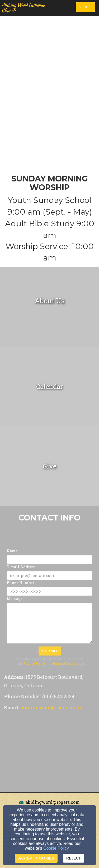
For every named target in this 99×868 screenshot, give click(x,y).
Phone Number (20, 583)
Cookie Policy (56, 848)
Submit (50, 651)
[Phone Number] (49, 591)
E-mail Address (21, 567)
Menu (87, 7)
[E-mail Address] (49, 575)
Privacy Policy (34, 663)
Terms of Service (65, 663)
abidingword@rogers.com (53, 802)
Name (12, 551)
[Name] (49, 559)
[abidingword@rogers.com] (51, 708)
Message (15, 599)
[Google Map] (49, 753)
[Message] (49, 623)
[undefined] (49, 307)
